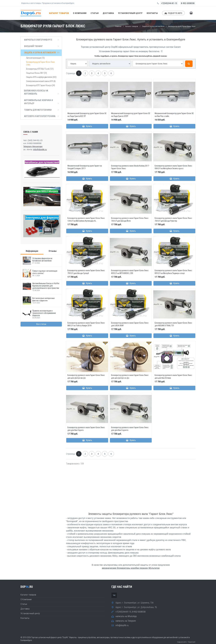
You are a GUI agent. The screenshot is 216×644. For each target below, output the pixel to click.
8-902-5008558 (188, 3)
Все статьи (41, 324)
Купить (87, 126)
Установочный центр (130, 13)
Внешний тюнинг (42, 46)
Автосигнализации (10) (35, 58)
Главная (118, 26)
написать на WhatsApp (126, 616)
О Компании (80, 13)
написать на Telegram (126, 621)
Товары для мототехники (42, 110)
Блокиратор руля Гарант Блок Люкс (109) (40, 63)
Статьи (95, 13)
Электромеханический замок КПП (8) (41, 81)
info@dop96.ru (122, 625)
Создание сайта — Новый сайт (186, 642)
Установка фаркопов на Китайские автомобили (42, 260)
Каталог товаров (59, 13)
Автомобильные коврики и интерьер (42, 102)
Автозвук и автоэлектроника (42, 116)
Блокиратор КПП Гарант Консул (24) (41, 85)
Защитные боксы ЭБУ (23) (37, 73)
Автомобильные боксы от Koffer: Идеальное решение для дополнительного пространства (46, 286)
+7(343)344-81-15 (169, 3)
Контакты (152, 13)
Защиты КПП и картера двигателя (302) (41, 77)
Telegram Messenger (33, 146)
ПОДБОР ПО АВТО (173, 13)
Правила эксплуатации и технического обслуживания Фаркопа (44, 313)
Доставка (108, 13)
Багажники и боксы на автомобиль (42, 92)
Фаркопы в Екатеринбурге (42, 40)
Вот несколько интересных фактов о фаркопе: (43, 299)
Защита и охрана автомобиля (153, 26)
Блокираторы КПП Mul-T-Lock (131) (40, 69)
